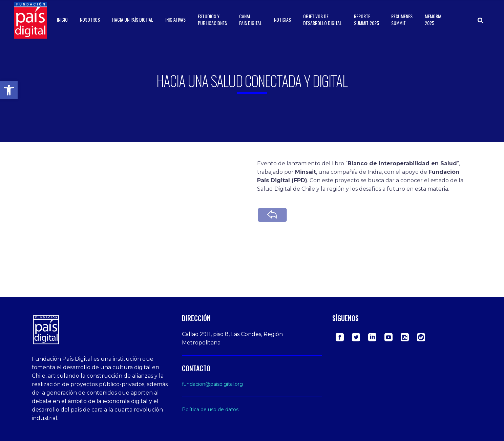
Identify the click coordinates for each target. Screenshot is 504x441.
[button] (9, 90)
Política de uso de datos (210, 409)
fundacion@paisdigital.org (212, 384)
